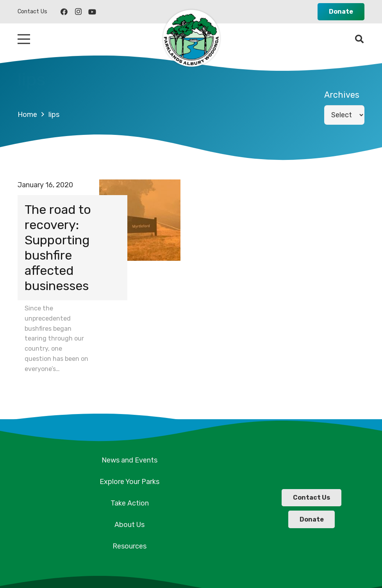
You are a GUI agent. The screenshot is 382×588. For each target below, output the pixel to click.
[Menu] (24, 39)
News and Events (129, 460)
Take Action (130, 503)
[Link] (191, 39)
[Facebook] (64, 12)
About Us (129, 525)
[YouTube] (92, 12)
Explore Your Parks (129, 482)
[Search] (359, 39)
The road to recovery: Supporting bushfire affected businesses (58, 247)
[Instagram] (78, 12)
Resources (129, 546)
